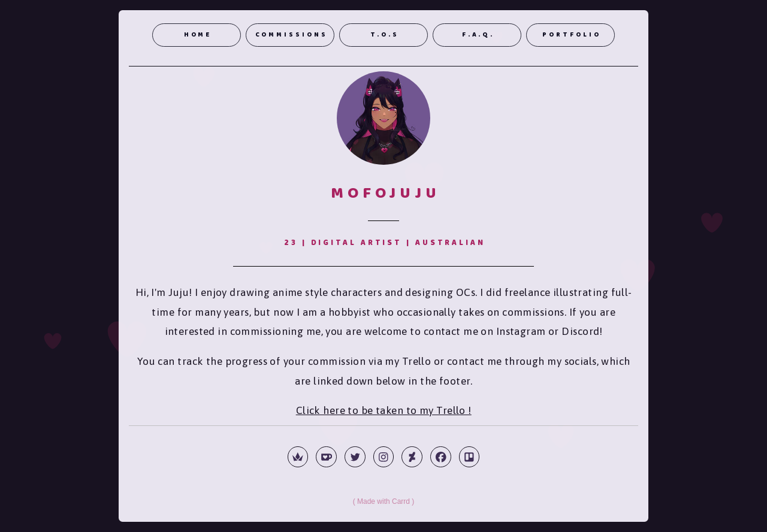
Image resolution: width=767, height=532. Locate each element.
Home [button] (198, 35)
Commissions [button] (292, 35)
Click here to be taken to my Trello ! (384, 410)
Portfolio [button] (571, 35)
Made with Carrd (383, 501)
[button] (298, 457)
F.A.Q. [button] (478, 35)
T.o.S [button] (385, 35)
